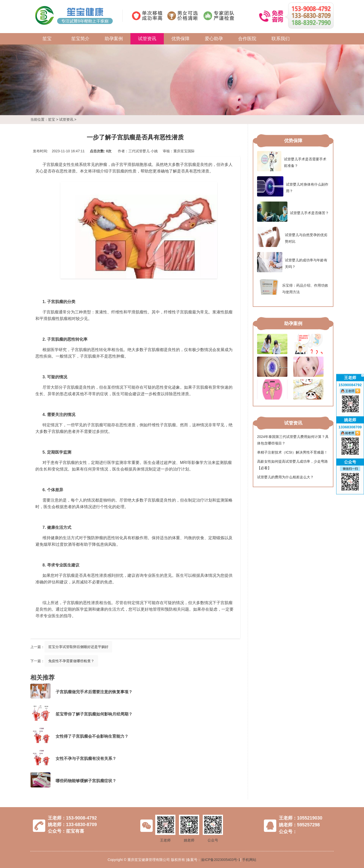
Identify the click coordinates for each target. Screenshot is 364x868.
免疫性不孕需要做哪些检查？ (71, 661)
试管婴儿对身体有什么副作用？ (293, 186)
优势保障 (180, 39)
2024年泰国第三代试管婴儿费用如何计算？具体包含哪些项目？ (293, 440)
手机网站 (249, 860)
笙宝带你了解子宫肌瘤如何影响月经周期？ (94, 714)
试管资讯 (147, 39)
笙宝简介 (80, 39)
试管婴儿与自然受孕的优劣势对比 (292, 237)
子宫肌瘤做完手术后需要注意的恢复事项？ (94, 692)
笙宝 (47, 39)
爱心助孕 (214, 39)
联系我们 (281, 39)
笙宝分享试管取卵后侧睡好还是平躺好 (78, 647)
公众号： (288, 832)
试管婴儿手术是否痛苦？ (293, 212)
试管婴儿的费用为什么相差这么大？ (285, 477)
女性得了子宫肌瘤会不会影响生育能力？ (92, 736)
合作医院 (247, 39)
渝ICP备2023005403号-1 (221, 860)
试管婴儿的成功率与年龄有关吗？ (292, 262)
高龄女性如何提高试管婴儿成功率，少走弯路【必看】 (292, 465)
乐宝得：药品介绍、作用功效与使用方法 (293, 287)
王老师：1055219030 (301, 818)
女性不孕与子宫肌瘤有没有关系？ (86, 759)
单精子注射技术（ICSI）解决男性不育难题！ (292, 452)
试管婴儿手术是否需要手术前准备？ (292, 161)
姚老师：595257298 (299, 825)
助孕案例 (114, 39)
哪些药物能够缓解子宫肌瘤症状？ (86, 781)
